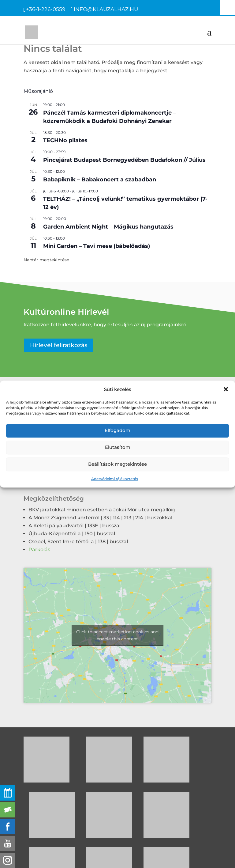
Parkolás (39, 550)
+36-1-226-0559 (46, 9)
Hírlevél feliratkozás (59, 345)
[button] (226, 389)
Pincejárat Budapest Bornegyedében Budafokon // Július (124, 160)
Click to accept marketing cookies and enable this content (117, 635)
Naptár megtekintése (46, 260)
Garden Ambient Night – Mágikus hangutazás (108, 227)
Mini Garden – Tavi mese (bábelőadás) (97, 246)
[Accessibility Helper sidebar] (228, 7)
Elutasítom (118, 447)
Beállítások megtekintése (117, 464)
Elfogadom (117, 431)
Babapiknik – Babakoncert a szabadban (100, 180)
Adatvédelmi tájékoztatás (115, 479)
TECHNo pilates (65, 140)
